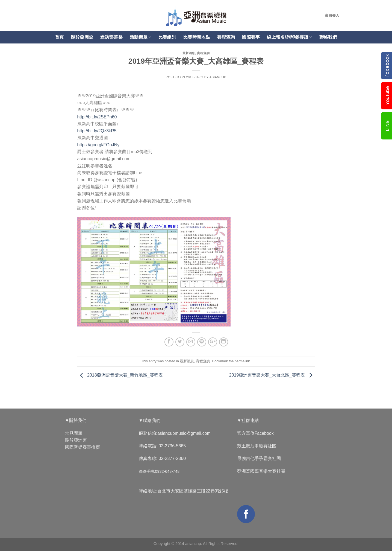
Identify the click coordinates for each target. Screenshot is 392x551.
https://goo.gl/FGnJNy (98, 145)
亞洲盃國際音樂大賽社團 (261, 471)
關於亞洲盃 (82, 37)
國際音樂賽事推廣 (82, 447)
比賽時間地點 (197, 37)
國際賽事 (251, 37)
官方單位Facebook (255, 433)
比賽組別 (167, 37)
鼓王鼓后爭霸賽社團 (257, 446)
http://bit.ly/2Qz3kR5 (97, 131)
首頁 (59, 37)
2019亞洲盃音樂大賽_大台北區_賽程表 (272, 375)
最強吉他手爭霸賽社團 (259, 458)
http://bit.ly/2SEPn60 (97, 117)
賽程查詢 (226, 37)
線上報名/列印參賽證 (289, 37)
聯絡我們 (328, 37)
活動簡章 (141, 37)
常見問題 (74, 433)
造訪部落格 (111, 37)
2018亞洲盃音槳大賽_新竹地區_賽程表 (120, 375)
